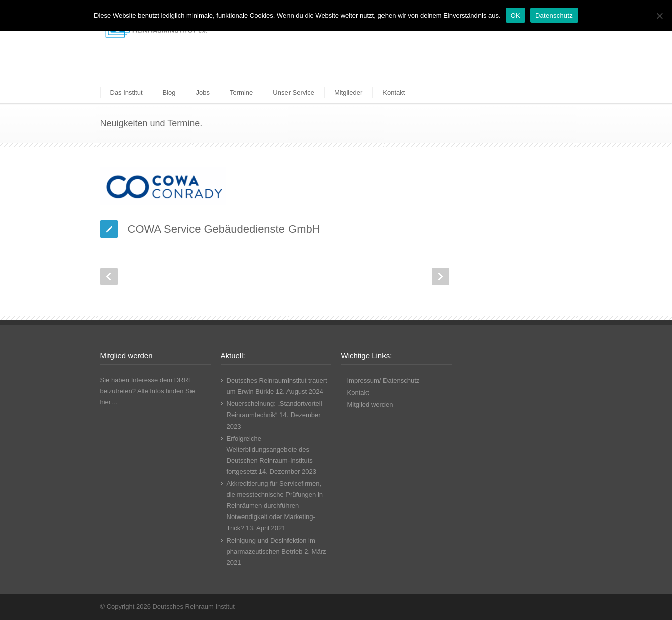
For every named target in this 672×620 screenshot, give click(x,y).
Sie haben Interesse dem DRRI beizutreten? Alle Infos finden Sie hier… (148, 391)
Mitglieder (348, 93)
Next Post (441, 277)
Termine (241, 93)
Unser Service (294, 93)
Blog (169, 93)
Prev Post (109, 277)
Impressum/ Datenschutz (383, 381)
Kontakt (394, 93)
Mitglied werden (370, 405)
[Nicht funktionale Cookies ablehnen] (659, 16)
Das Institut (126, 93)
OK (515, 15)
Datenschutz (554, 15)
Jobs (203, 93)
